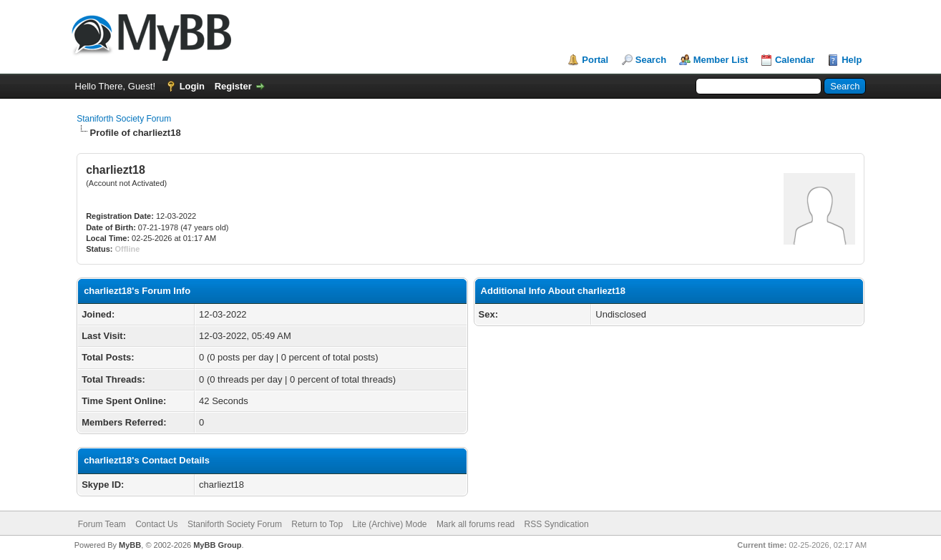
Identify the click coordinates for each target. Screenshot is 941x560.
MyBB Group (217, 545)
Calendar (795, 60)
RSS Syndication (557, 524)
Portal (595, 60)
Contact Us (156, 524)
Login (192, 86)
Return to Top (317, 524)
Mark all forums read (476, 524)
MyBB (130, 545)
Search (651, 60)
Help (852, 60)
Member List (721, 60)
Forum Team (102, 524)
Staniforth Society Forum (124, 119)
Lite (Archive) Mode (389, 524)
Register (233, 86)
